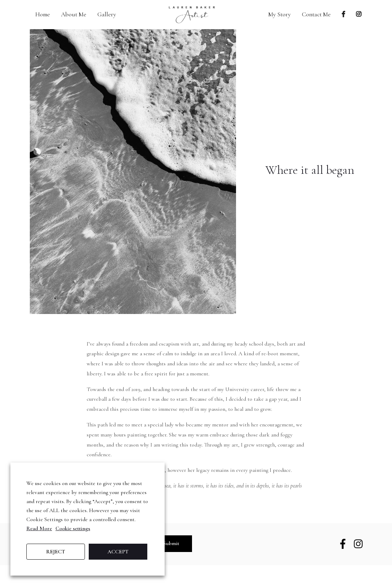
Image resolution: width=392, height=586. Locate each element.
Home (43, 14)
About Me (74, 14)
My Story (280, 14)
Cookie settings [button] (73, 528)
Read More (39, 528)
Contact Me (316, 14)
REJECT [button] (56, 552)
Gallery (107, 14)
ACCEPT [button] (118, 552)
